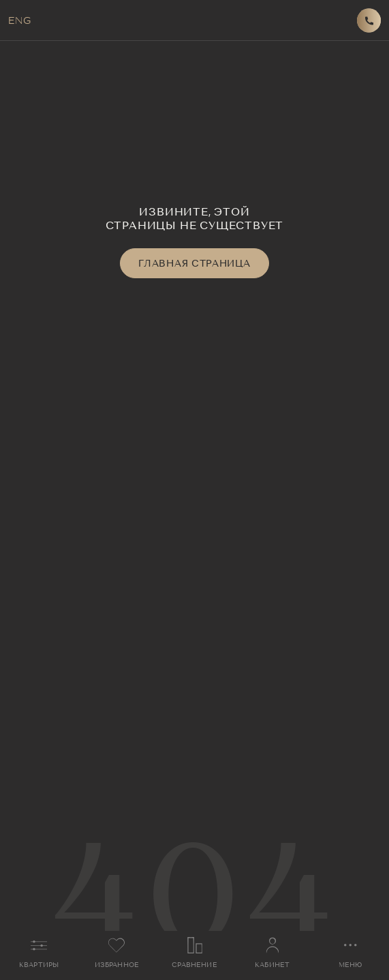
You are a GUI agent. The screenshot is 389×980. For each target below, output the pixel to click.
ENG (19, 20)
